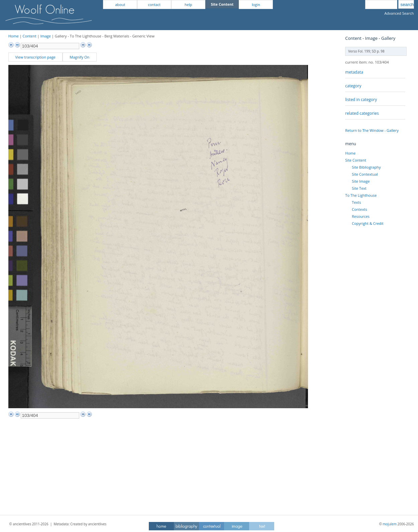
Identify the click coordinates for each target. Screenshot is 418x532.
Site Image (361, 181)
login (256, 5)
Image (45, 36)
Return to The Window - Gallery (372, 130)
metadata (354, 72)
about (120, 5)
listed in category (361, 100)
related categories (362, 113)
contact (154, 5)
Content (30, 36)
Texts (356, 202)
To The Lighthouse (361, 195)
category (353, 86)
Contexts (359, 209)
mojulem (390, 524)
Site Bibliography (366, 167)
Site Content (356, 160)
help (188, 5)
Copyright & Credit (368, 223)
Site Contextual (365, 174)
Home (14, 36)
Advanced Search (399, 13)
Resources (361, 216)
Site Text (359, 188)
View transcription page (35, 57)
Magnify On (79, 57)
